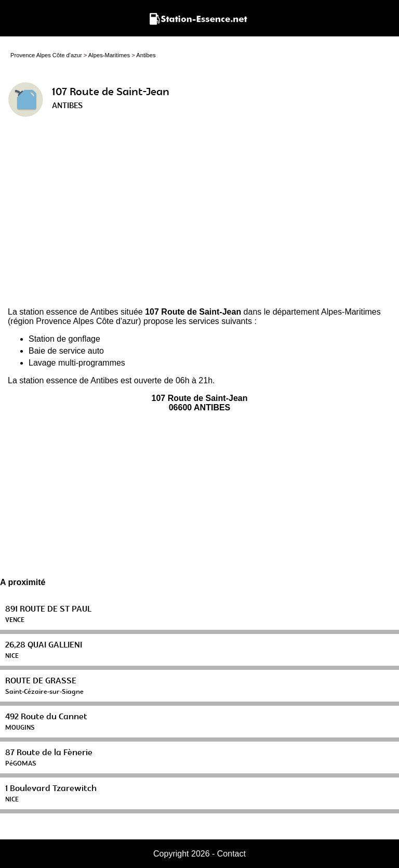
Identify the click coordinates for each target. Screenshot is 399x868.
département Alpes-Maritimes (327, 312)
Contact (231, 854)
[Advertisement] (199, 216)
